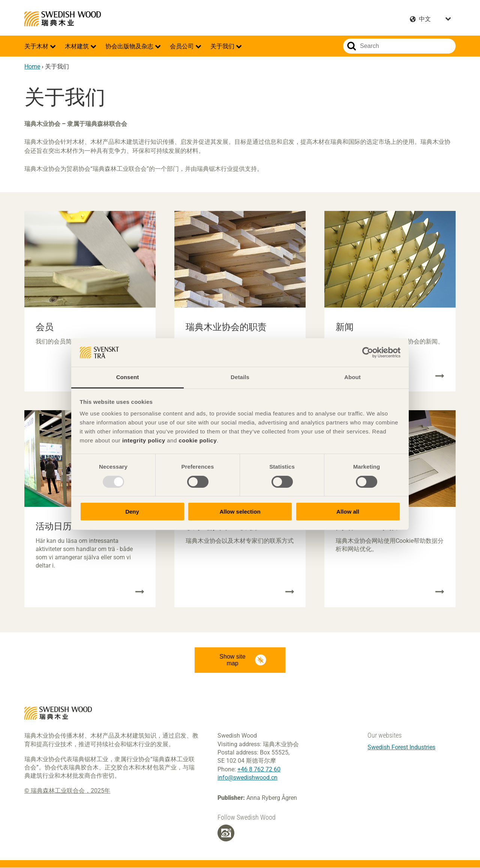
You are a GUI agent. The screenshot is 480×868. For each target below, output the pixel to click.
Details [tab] (240, 377)
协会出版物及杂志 (130, 46)
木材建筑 (78, 46)
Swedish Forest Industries (401, 747)
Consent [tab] (128, 377)
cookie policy (198, 440)
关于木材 (37, 46)
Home (32, 66)
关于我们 (223, 46)
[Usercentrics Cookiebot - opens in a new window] (368, 353)
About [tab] (352, 377)
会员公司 (183, 46)
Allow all (348, 512)
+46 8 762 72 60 (259, 769)
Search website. (352, 46)
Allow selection (240, 512)
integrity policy (144, 440)
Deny (132, 512)
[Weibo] (226, 833)
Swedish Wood (63, 19)
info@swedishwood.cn (247, 778)
